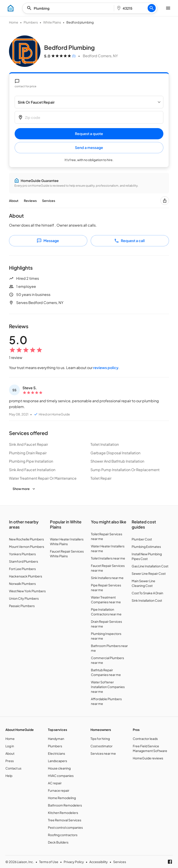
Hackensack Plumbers (26, 576)
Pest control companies (65, 827)
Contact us (13, 768)
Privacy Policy (74, 862)
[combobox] (70, 8)
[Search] (152, 8)
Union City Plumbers (24, 598)
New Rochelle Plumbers (26, 539)
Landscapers (57, 761)
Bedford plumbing (80, 22)
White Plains (52, 22)
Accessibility (99, 862)
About (14, 201)
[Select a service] (89, 102)
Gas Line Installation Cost (150, 566)
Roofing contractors (63, 835)
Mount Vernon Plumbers (27, 547)
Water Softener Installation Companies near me (108, 687)
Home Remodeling (62, 798)
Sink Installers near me (107, 578)
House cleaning (59, 768)
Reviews (30, 201)
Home (14, 22)
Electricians (56, 753)
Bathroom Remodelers (65, 805)
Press (10, 761)
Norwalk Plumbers (22, 584)
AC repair (55, 783)
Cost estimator (101, 746)
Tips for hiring (100, 739)
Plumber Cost (142, 539)
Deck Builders (58, 842)
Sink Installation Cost (147, 600)
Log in (10, 746)
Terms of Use (49, 862)
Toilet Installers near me (108, 558)
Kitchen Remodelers (63, 813)
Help (9, 776)
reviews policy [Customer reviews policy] (106, 368)
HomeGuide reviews (148, 758)
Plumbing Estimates (146, 547)
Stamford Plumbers (24, 561)
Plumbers (31, 22)
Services (49, 201)
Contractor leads (145, 739)
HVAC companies (61, 776)
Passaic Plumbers (22, 606)
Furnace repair (59, 790)
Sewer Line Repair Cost (149, 573)
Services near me (103, 753)
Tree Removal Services (65, 820)
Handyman (56, 739)
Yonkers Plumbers (22, 554)
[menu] (11, 8)
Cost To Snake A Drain (147, 593)
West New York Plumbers (27, 591)
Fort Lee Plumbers (22, 569)
